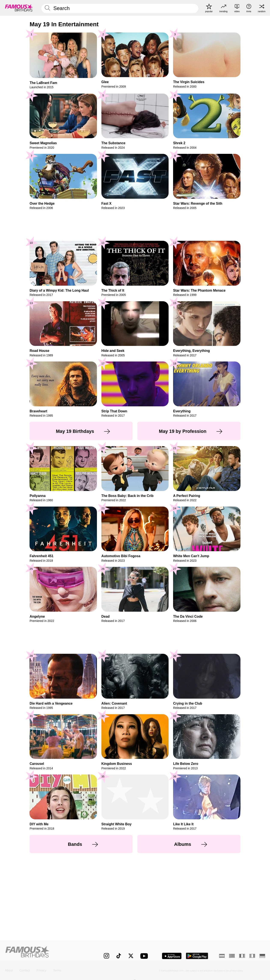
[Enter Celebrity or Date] (120, 9)
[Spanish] (222, 956)
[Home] (47, 953)
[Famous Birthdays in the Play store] (197, 956)
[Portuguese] (232, 956)
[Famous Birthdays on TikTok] (119, 956)
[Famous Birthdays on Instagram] (106, 956)
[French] (242, 956)
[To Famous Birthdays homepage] (19, 8)
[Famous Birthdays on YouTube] (145, 956)
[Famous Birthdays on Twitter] (131, 956)
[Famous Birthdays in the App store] (172, 956)
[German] (262, 956)
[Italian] (252, 956)
